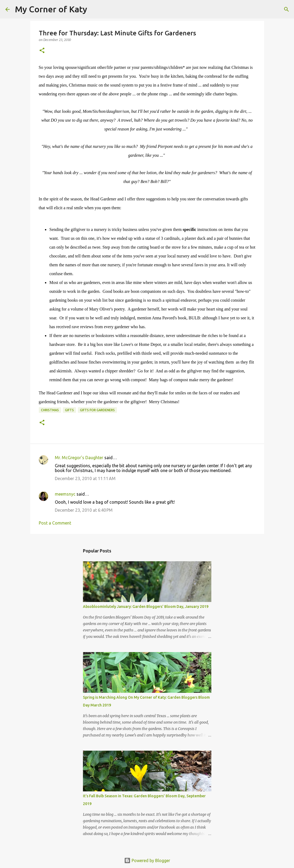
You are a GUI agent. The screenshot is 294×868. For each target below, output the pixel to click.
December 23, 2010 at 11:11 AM (85, 478)
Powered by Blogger (147, 860)
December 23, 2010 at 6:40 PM (84, 510)
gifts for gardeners (97, 410)
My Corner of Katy (51, 9)
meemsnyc (65, 494)
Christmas (50, 410)
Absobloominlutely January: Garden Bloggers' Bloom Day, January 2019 (146, 607)
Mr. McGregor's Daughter (79, 458)
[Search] (95, 9)
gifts (69, 410)
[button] (42, 51)
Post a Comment (55, 523)
